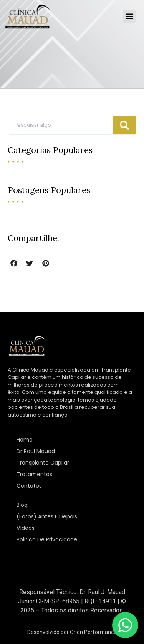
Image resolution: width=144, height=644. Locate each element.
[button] (129, 16)
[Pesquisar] (124, 125)
